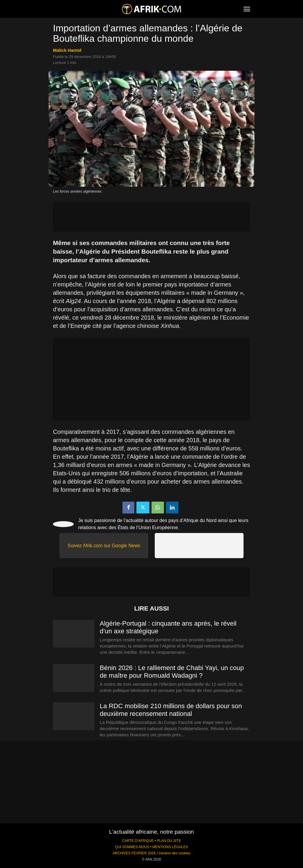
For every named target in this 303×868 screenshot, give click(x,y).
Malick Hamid (67, 50)
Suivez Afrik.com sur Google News (104, 546)
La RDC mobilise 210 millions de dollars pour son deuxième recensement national (171, 710)
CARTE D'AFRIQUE (138, 841)
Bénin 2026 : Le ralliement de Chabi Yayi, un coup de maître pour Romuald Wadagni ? (172, 672)
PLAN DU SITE (169, 841)
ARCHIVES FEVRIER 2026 (134, 853)
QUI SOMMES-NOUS (132, 847)
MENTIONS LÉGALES (170, 847)
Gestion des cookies (175, 853)
